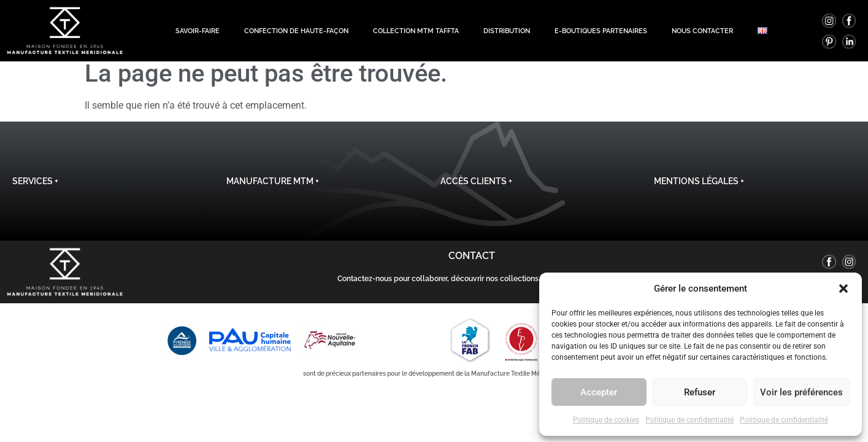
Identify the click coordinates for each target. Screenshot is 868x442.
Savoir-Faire (198, 28)
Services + (35, 190)
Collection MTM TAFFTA (416, 28)
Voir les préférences (801, 392)
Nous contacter (702, 28)
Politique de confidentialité (689, 420)
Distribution (507, 28)
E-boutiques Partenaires (601, 28)
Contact (472, 264)
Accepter (599, 392)
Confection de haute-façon (296, 28)
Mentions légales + (699, 190)
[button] (843, 289)
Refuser (700, 392)
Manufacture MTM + (273, 190)
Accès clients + (476, 190)
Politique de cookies (606, 420)
